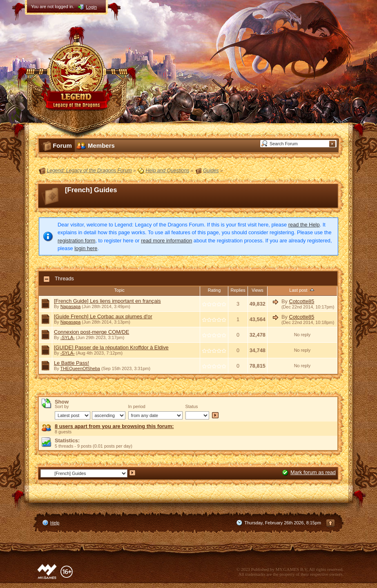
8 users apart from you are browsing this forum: (114, 426)
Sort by (62, 406)
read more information (166, 241)
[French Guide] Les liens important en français (107, 301)
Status (192, 406)
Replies (238, 290)
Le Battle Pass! (71, 363)
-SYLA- (68, 337)
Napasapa (71, 306)
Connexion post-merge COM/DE (91, 332)
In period (137, 406)
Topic (119, 290)
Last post (302, 290)
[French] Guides (91, 190)
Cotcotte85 (301, 301)
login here (86, 248)
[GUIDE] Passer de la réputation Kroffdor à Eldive (111, 347)
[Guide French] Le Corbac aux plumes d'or (103, 316)
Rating (214, 290)
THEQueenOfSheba (80, 368)
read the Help (304, 225)
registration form (76, 241)
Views (258, 290)
